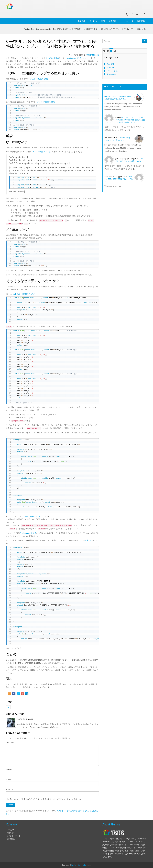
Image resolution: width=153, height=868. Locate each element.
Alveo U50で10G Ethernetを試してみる (129, 160)
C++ (8, 707)
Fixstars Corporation (79, 865)
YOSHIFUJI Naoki (92, 55)
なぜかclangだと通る (28, 533)
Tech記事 (57, 29)
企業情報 (81, 21)
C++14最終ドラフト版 (42, 152)
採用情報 (141, 21)
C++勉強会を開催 (52, 58)
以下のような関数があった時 (24, 294)
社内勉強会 (111, 74)
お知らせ (111, 68)
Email (9, 779)
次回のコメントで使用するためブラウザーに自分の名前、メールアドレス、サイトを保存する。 (45, 799)
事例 (103, 21)
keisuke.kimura (110, 96)
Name (9, 769)
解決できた (89, 540)
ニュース (124, 21)
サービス (93, 21)
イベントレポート (114, 71)
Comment (10, 742)
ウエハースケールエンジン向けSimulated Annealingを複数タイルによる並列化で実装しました (130, 120)
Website (9, 789)
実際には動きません (33, 516)
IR (133, 21)
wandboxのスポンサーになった (78, 58)
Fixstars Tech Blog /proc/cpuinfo (37, 29)
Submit (11, 805)
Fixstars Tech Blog (44, 4)
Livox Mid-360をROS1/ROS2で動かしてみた (118, 98)
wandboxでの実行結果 (39, 79)
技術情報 (112, 21)
